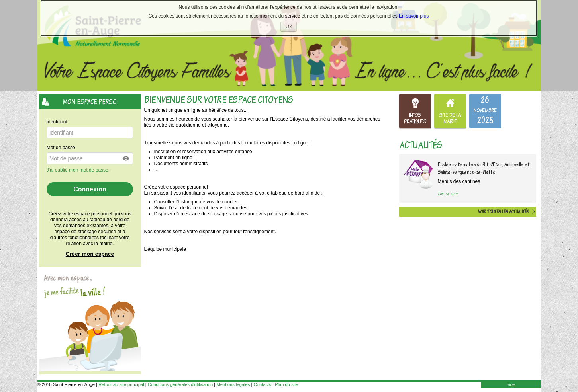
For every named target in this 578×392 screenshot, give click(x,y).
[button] (126, 158)
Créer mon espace (90, 254)
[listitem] (485, 111)
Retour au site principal (121, 384)
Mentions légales (233, 384)
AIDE (511, 385)
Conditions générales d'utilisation (180, 384)
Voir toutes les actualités (504, 212)
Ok (291, 28)
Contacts (263, 384)
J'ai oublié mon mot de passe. (79, 170)
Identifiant (57, 122)
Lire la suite (448, 194)
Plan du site (286, 384)
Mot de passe (61, 148)
